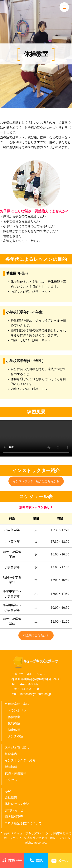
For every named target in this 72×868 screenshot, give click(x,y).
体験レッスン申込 (17, 804)
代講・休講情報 (16, 773)
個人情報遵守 (14, 817)
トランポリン (17, 710)
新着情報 (11, 767)
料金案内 (11, 754)
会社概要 (11, 797)
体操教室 (14, 717)
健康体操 (14, 730)
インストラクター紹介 (20, 760)
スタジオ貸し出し (17, 747)
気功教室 (14, 723)
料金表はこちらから (36, 635)
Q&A (8, 791)
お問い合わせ (14, 810)
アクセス (11, 780)
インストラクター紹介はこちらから (36, 481)
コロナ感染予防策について (23, 823)
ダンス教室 (16, 736)
